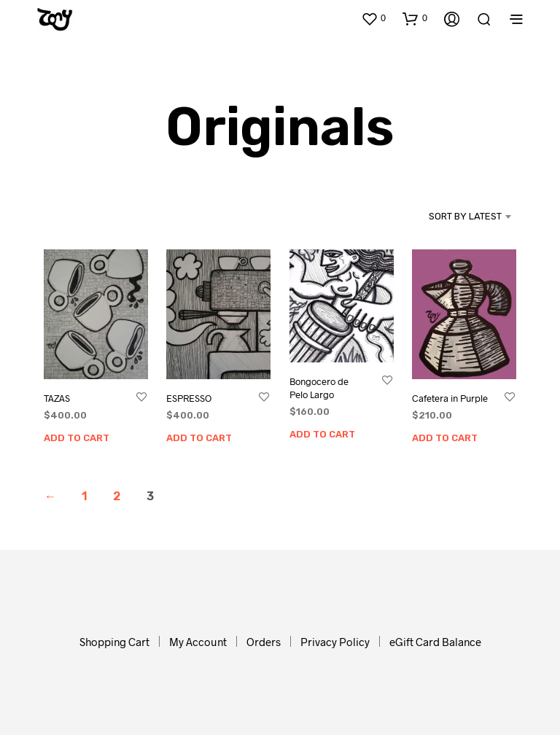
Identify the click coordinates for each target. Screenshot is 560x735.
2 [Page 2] (117, 496)
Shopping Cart (114, 642)
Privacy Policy (335, 642)
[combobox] (446, 217)
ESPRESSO (189, 398)
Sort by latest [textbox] (465, 216)
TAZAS (57, 398)
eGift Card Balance (435, 642)
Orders (264, 642)
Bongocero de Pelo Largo (319, 387)
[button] (373, 18)
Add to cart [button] (77, 438)
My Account (198, 642)
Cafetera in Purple (451, 395)
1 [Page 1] (85, 496)
